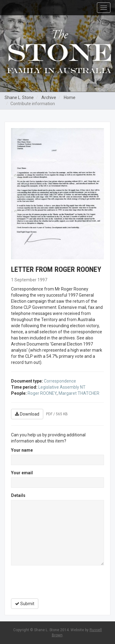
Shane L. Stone (19, 98)
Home (70, 98)
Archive (49, 98)
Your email (22, 473)
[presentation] (58, 582)
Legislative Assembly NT (62, 387)
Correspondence (60, 381)
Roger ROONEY (42, 393)
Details (18, 495)
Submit (25, 604)
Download (27, 414)
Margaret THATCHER (79, 393)
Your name (22, 450)
